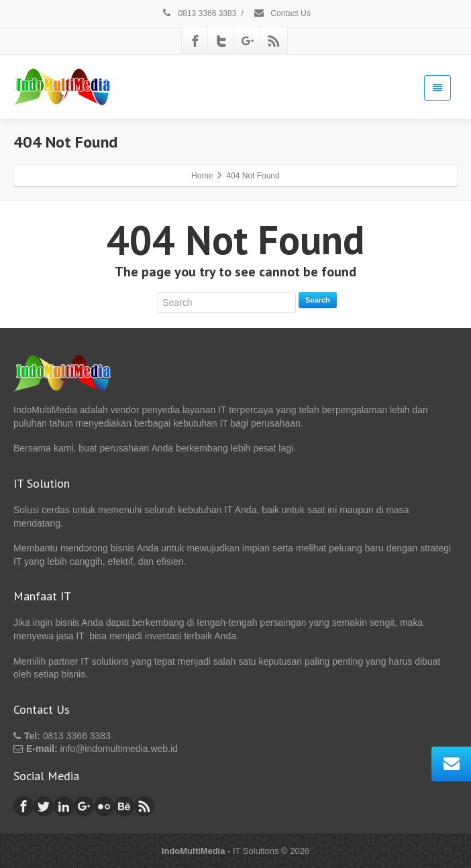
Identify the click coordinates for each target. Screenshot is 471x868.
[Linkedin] (64, 806)
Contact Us (282, 13)
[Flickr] (104, 806)
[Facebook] (195, 41)
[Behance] (124, 806)
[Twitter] (221, 41)
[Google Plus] (248, 41)
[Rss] (274, 41)
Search (318, 300)
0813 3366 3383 (198, 13)
